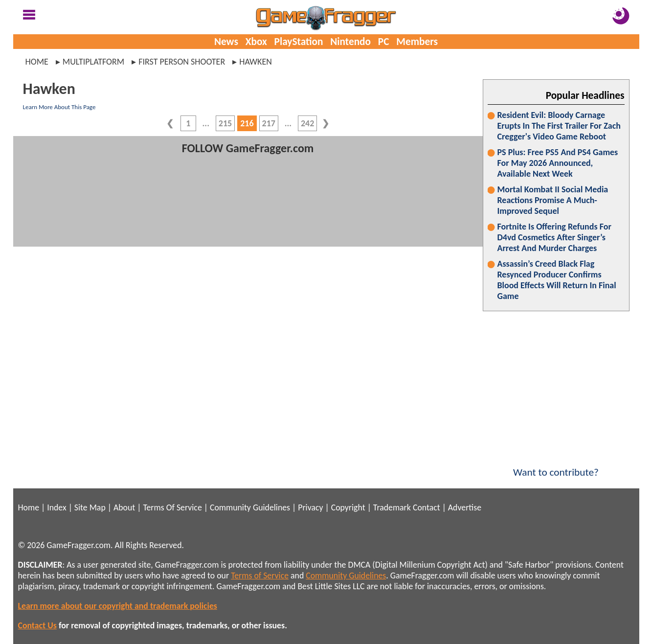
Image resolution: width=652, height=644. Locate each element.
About (124, 507)
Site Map (90, 507)
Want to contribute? (556, 466)
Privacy (310, 507)
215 (225, 123)
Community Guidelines (250, 507)
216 (247, 123)
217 (269, 123)
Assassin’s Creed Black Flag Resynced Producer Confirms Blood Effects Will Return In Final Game (557, 280)
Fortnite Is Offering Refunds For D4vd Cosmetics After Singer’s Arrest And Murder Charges (554, 237)
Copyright (348, 507)
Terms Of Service (172, 507)
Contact (427, 507)
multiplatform (93, 62)
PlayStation (299, 42)
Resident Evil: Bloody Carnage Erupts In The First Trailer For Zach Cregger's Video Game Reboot (559, 126)
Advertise (465, 507)
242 (307, 123)
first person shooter (182, 62)
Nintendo (350, 42)
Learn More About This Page (59, 107)
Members (417, 42)
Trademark (392, 507)
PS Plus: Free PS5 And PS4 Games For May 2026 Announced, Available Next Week (558, 163)
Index (56, 507)
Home (37, 62)
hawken (256, 62)
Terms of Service (260, 575)
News (226, 42)
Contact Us (37, 625)
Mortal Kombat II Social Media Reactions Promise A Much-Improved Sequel (553, 200)
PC (384, 42)
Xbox (256, 42)
